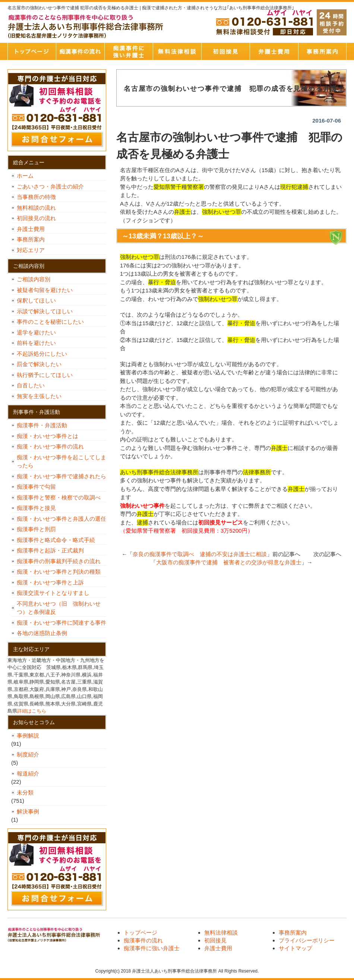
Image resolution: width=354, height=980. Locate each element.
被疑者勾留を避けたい (48, 290)
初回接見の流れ (36, 218)
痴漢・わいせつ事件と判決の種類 (61, 572)
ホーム (25, 176)
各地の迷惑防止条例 (42, 633)
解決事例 (28, 811)
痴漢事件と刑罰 (36, 529)
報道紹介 (28, 773)
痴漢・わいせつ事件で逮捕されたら (61, 476)
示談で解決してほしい (45, 311)
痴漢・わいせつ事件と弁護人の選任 (61, 519)
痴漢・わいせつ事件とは (48, 436)
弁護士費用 (274, 51)
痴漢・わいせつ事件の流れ (50, 446)
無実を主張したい (39, 396)
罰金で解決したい (39, 364)
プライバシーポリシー (307, 940)
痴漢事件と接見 (36, 508)
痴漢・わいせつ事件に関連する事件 (61, 623)
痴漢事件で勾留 (36, 487)
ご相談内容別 (34, 279)
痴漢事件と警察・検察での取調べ (59, 497)
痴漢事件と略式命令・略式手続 (56, 540)
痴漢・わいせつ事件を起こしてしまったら (61, 462)
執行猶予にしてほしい (45, 375)
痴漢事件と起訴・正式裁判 (50, 550)
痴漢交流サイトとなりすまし (56, 593)
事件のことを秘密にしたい (53, 322)
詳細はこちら (32, 711)
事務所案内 (322, 51)
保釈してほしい (39, 300)
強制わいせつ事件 (142, 506)
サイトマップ (295, 948)
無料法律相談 (177, 51)
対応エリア (31, 250)
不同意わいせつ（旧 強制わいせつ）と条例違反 (59, 608)
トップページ (32, 51)
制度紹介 (28, 754)
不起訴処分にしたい (42, 354)
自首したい (34, 385)
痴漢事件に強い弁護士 (129, 51)
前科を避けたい (36, 343)
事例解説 (28, 735)
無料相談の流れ (36, 208)
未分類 (25, 792)
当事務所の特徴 (36, 197)
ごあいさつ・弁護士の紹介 (50, 186)
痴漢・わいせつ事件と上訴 (50, 582)
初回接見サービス (221, 522)
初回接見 (225, 51)
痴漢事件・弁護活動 (42, 425)
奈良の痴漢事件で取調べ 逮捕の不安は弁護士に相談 (200, 554)
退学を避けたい (39, 332)
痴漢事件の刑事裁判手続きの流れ (59, 561)
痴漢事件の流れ (80, 51)
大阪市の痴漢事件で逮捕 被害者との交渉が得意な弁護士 (229, 562)
